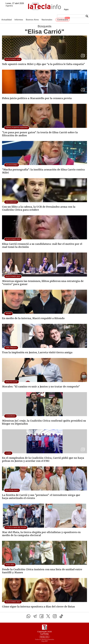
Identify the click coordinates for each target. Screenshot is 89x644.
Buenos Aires (32, 20)
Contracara (63, 19)
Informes (19, 20)
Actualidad (7, 20)
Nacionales (47, 20)
